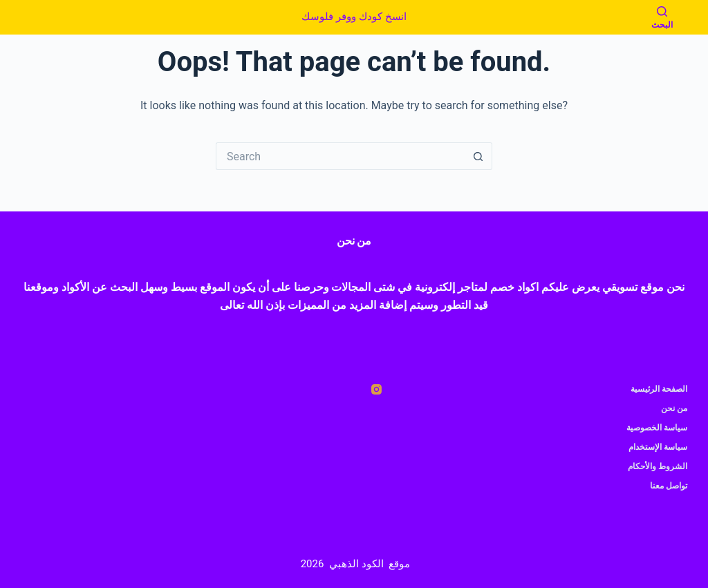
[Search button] (478, 156)
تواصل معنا (669, 486)
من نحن (674, 408)
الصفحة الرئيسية (659, 389)
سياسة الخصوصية (657, 428)
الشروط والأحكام (658, 466)
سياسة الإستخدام (658, 447)
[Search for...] (340, 156)
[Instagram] (376, 389)
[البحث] (662, 18)
